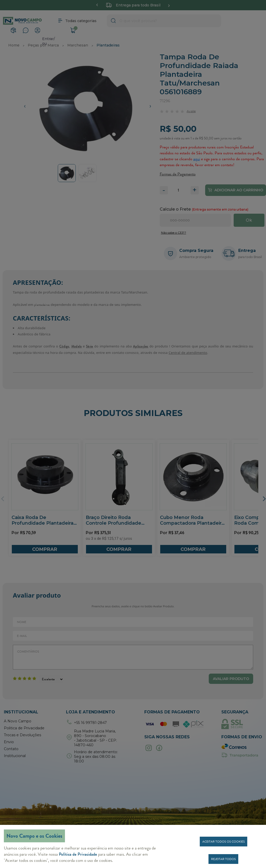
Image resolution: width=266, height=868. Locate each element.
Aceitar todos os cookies (224, 842)
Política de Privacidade (78, 854)
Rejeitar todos (223, 859)
